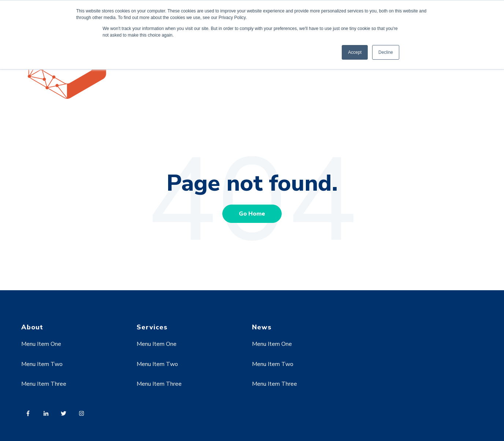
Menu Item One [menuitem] (41, 344)
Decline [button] (386, 52)
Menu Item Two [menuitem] (42, 364)
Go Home (252, 214)
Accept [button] (355, 52)
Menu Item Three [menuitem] (44, 384)
